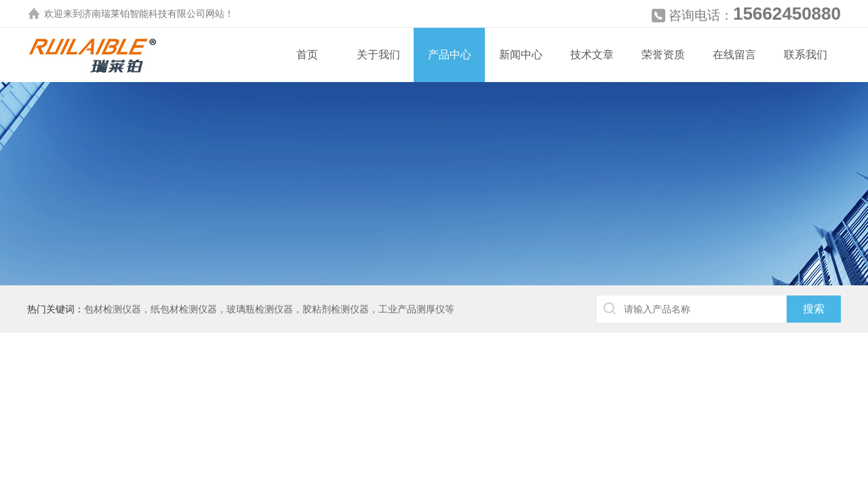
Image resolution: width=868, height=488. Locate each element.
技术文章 (592, 55)
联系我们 (806, 55)
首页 (307, 55)
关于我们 (378, 55)
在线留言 (734, 55)
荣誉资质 (663, 55)
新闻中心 (521, 55)
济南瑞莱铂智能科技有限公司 (144, 14)
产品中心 (450, 55)
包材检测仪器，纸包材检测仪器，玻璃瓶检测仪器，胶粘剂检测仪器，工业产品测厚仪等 (269, 309)
